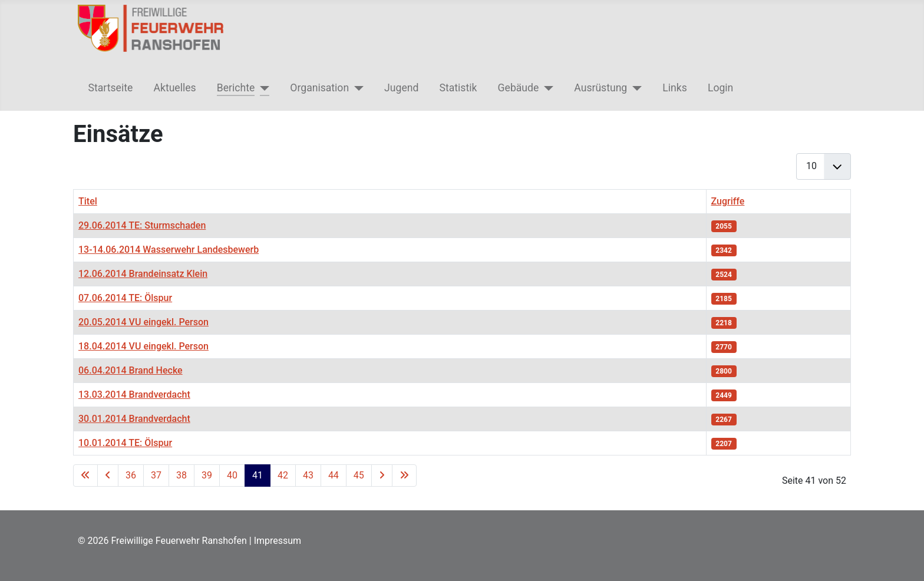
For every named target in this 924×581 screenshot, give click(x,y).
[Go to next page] (382, 476)
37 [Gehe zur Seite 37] (156, 475)
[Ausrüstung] (634, 88)
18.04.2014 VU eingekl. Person (143, 346)
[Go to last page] (404, 476)
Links (674, 88)
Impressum (278, 541)
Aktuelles (174, 88)
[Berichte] (262, 88)
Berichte (236, 88)
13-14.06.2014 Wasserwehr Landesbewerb (169, 250)
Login (720, 88)
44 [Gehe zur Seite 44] (334, 475)
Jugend (401, 88)
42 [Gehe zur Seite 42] (283, 475)
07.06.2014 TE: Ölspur (125, 298)
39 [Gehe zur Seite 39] (207, 475)
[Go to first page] (85, 476)
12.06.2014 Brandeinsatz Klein (143, 274)
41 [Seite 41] (258, 475)
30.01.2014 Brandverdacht (134, 419)
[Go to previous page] (108, 476)
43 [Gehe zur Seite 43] (308, 475)
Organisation (319, 88)
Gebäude (519, 88)
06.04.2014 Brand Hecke (131, 370)
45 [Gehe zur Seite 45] (359, 475)
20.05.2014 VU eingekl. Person (143, 322)
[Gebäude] (546, 88)
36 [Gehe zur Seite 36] (131, 475)
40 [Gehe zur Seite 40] (232, 475)
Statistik (458, 88)
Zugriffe (728, 201)
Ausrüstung (600, 88)
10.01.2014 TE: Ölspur (125, 443)
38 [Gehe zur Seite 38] (181, 475)
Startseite (111, 88)
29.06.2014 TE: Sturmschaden (142, 225)
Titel (88, 201)
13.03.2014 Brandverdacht (134, 395)
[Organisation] (356, 88)
